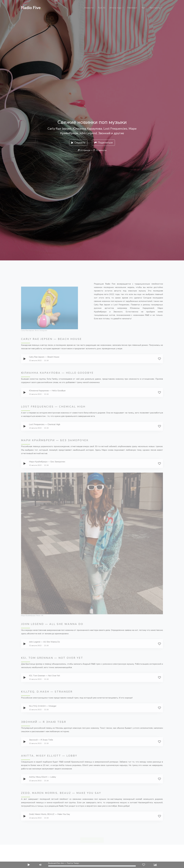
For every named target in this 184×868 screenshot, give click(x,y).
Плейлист (132, 8)
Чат (143, 8)
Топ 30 (102, 8)
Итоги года (116, 8)
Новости (89, 8)
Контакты (155, 8)
